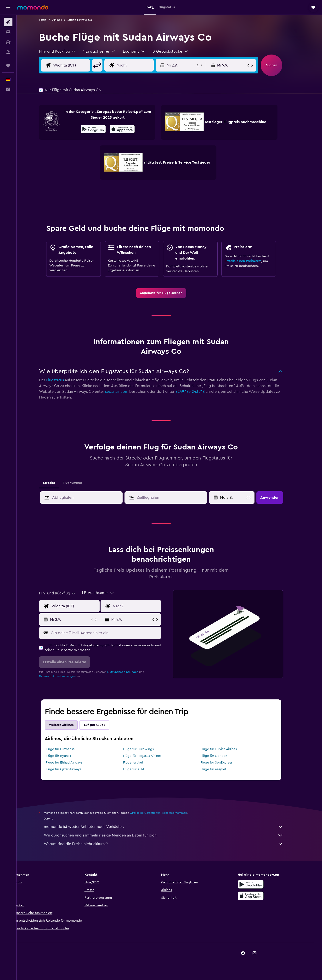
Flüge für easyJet (222, 769)
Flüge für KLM (142, 769)
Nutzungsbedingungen (131, 672)
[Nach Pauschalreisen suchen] (8, 52)
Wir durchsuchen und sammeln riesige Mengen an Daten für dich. (172, 835)
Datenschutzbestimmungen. (66, 676)
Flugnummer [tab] (81, 483)
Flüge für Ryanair (67, 756)
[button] (8, 7)
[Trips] (8, 66)
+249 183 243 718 (198, 392)
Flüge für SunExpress (225, 763)
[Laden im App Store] (130, 130)
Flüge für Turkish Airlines (227, 749)
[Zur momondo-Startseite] (33, 7)
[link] (169, 293)
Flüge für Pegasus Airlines (151, 756)
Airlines (65, 20)
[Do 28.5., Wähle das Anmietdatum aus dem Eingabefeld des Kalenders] (240, 498)
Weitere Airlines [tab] (69, 725)
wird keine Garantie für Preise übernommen (167, 813)
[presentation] (130, 129)
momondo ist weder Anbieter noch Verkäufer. (172, 827)
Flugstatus (63, 380)
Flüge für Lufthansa (68, 749)
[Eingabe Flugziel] (147, 65)
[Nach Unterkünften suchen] (8, 32)
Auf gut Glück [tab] (103, 725)
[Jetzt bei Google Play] (101, 130)
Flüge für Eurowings (147, 749)
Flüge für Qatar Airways (72, 769)
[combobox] (66, 51)
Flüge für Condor (222, 756)
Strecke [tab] (57, 483)
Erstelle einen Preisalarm (251, 261)
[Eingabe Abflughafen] (84, 65)
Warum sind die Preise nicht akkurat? (172, 844)
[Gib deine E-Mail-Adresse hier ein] (113, 633)
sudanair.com (125, 392)
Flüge (51, 20)
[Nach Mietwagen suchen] (8, 42)
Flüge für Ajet (141, 763)
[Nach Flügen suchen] (8, 22)
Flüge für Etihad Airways (72, 763)
